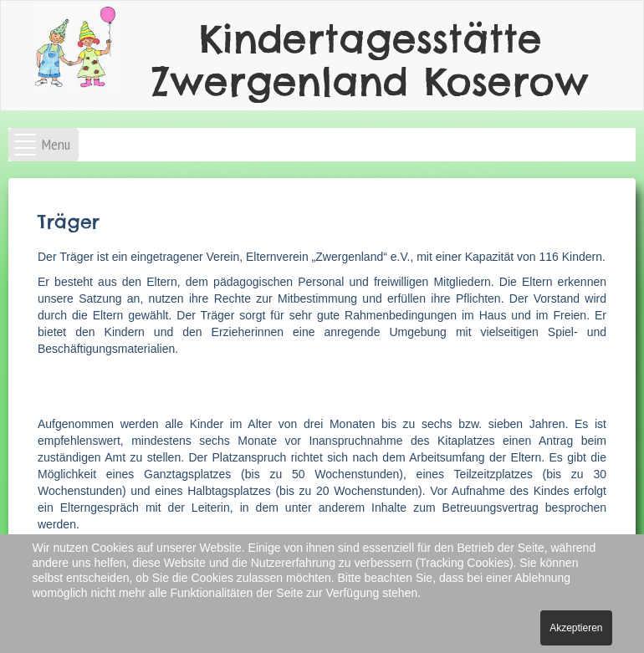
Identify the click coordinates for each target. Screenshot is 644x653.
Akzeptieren (576, 628)
